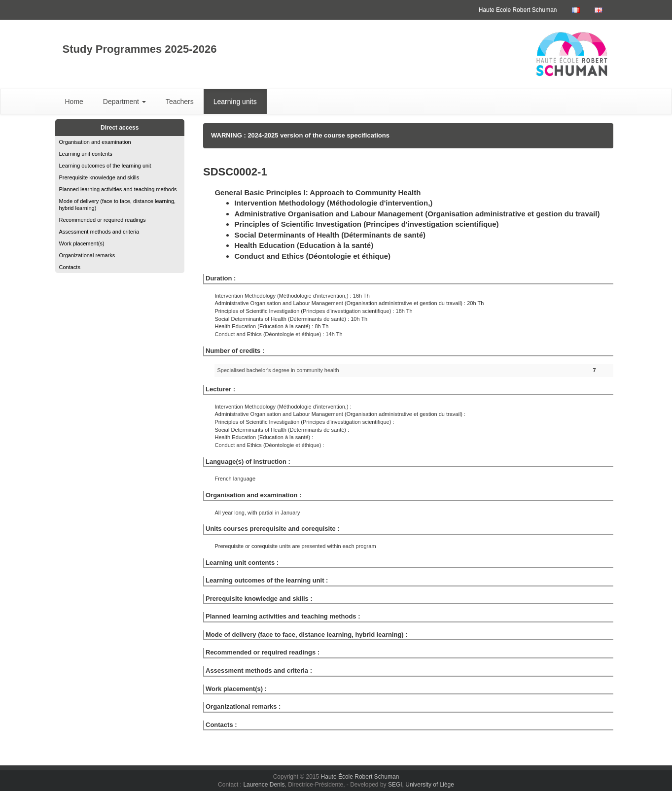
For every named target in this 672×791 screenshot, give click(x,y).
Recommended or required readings (103, 220)
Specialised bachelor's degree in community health (278, 370)
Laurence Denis (264, 785)
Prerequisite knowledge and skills (99, 177)
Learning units (235, 102)
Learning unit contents (86, 154)
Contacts (70, 267)
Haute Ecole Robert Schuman (518, 10)
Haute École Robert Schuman (360, 777)
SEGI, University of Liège (421, 785)
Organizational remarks (87, 255)
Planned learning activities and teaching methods (118, 189)
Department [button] (124, 102)
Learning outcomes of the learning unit (105, 166)
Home (74, 102)
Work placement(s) (82, 243)
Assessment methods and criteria (99, 232)
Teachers (180, 102)
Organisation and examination (95, 142)
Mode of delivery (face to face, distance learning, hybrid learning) (118, 205)
